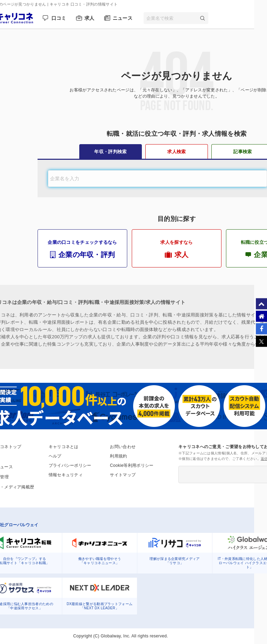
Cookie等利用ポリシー (132, 465)
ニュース (123, 18)
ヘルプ (55, 456)
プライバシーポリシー (70, 465)
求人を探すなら (177, 249)
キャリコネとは (64, 447)
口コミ (59, 18)
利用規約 (118, 456)
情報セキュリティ (66, 475)
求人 (90, 18)
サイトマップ (123, 475)
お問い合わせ (123, 447)
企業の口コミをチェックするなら (82, 249)
